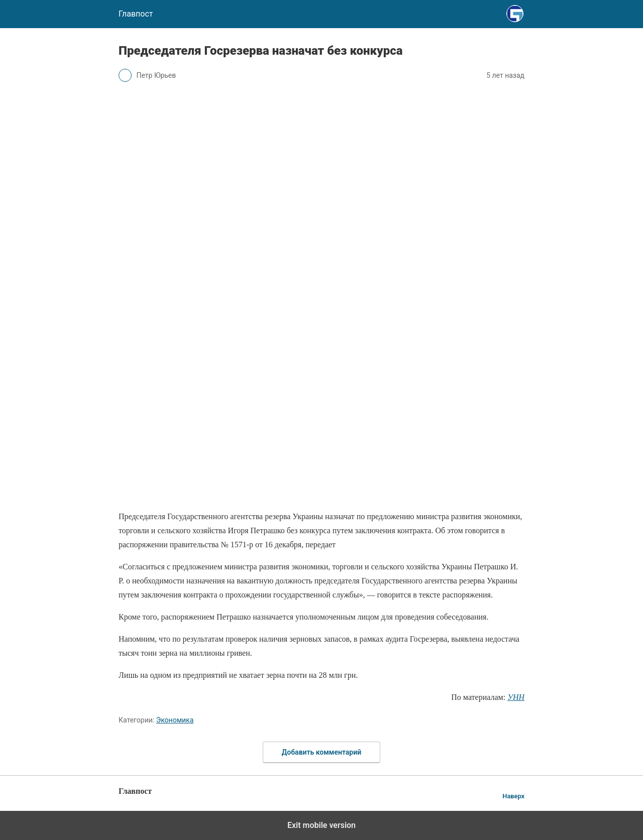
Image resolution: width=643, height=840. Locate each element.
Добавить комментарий (321, 752)
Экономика (175, 720)
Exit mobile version (321, 825)
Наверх (513, 796)
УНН (516, 697)
